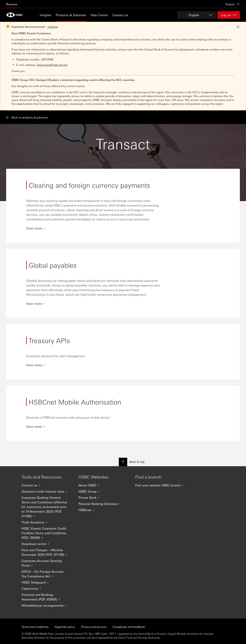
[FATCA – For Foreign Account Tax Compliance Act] (47, 574)
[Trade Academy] (47, 522)
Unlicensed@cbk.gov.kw (52, 65)
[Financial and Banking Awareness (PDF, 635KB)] (47, 597)
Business (12, 4)
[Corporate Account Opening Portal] (47, 563)
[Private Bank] (104, 498)
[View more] (93, 228)
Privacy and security (94, 627)
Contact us (120, 15)
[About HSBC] (104, 485)
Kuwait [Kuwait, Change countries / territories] (233, 4)
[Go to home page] (16, 15)
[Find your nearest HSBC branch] (161, 485)
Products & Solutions (71, 15)
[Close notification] (238, 27)
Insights (45, 15)
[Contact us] (47, 485)
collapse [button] (53, 27)
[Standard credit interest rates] (47, 491)
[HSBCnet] (104, 510)
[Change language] (197, 15)
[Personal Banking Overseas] (104, 504)
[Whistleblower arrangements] (47, 605)
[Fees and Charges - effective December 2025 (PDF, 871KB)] (47, 552)
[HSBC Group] (104, 491)
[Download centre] (47, 544)
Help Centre (99, 15)
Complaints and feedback (129, 627)
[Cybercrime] (47, 589)
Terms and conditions (35, 627)
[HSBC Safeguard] (47, 582)
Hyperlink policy (65, 627)
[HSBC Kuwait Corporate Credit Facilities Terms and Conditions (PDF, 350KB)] (47, 533)
